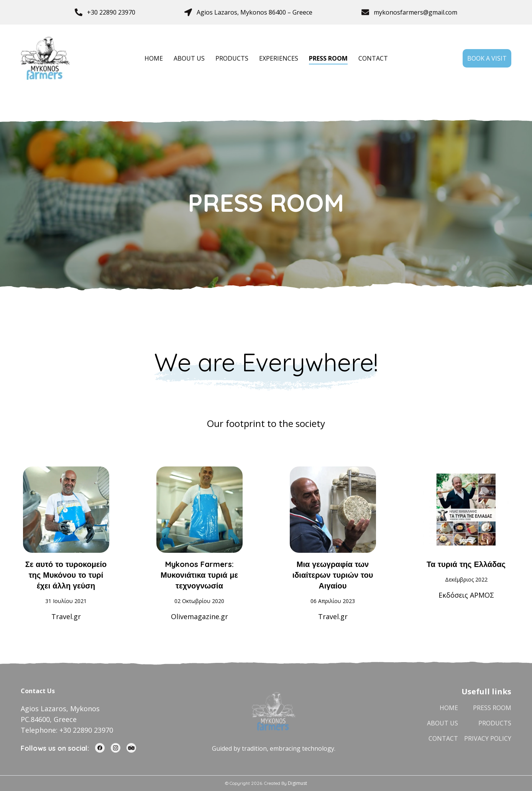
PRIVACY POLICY (488, 738)
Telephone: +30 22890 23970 (67, 730)
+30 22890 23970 (111, 12)
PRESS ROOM (328, 58)
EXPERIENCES (279, 58)
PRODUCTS (232, 58)
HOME (154, 58)
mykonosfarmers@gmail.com (415, 12)
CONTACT (373, 58)
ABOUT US (189, 58)
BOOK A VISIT (487, 58)
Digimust (297, 783)
